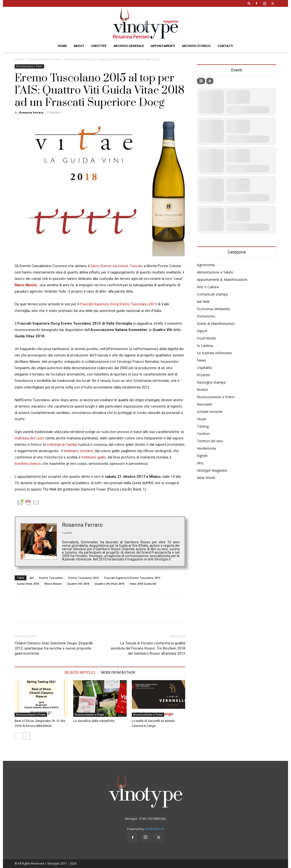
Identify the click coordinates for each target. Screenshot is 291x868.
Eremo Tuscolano (51, 578)
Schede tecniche (210, 412)
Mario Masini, (27, 285)
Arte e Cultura (208, 287)
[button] (249, 3)
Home (62, 46)
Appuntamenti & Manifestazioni (222, 280)
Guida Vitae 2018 (28, 584)
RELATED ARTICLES (80, 673)
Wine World (206, 478)
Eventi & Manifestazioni (216, 324)
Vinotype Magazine (212, 470)
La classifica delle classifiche (94, 721)
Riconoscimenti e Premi (44, 59)
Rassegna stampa (211, 382)
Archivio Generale (129, 46)
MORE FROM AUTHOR (118, 673)
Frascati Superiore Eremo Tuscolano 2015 (132, 578)
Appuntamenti (163, 46)
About (79, 46)
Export (202, 331)
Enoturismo (206, 316)
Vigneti (202, 456)
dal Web (203, 302)
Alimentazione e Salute (215, 272)
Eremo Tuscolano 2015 (84, 578)
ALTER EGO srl (154, 829)
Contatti (225, 46)
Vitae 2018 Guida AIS (143, 584)
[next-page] (27, 736)
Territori (203, 434)
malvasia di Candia (62, 445)
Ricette (202, 390)
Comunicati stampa (212, 294)
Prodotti (203, 375)
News (201, 360)
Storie (202, 419)
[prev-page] (18, 736)
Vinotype (99, 46)
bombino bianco (28, 464)
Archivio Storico (196, 46)
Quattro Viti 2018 (78, 584)
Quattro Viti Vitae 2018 (109, 584)
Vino (200, 463)
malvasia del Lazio (30, 438)
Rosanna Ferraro (31, 112)
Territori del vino (210, 441)
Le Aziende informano (214, 353)
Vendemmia (206, 448)
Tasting (203, 426)
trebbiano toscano (78, 451)
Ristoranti (205, 404)
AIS (32, 578)
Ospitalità (204, 368)
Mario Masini (53, 584)
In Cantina (205, 346)
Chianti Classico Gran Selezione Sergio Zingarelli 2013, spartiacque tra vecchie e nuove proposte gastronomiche (54, 648)
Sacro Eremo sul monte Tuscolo (116, 266)
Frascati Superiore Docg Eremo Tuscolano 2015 (118, 304)
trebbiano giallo (94, 457)
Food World (206, 338)
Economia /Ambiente (214, 309)
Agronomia (206, 265)
